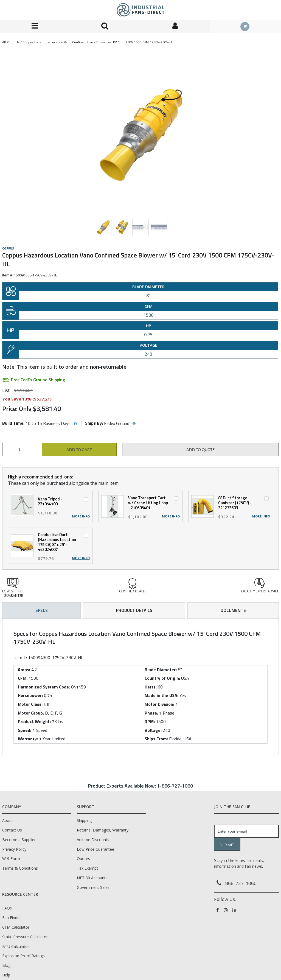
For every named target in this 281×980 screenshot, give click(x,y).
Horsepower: (30, 695)
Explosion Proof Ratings (23, 956)
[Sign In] (175, 26)
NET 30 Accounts (92, 878)
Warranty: (28, 739)
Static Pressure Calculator (25, 937)
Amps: (24, 670)
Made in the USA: (161, 695)
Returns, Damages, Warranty (103, 830)
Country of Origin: (162, 678)
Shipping (84, 820)
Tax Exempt (87, 868)
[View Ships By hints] (134, 424)
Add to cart (79, 450)
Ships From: (156, 739)
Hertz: (151, 687)
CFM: (23, 678)
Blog (6, 965)
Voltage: (153, 730)
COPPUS (8, 248)
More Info (81, 516)
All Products (11, 42)
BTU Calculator (16, 946)
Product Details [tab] (134, 610)
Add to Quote (200, 450)
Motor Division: (159, 704)
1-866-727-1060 (175, 786)
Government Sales (93, 887)
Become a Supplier (19, 840)
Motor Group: (31, 713)
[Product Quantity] (19, 450)
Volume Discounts (93, 840)
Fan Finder (12, 918)
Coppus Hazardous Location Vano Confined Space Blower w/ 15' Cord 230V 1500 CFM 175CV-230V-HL (98, 42)
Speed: (25, 730)
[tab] (140, 687)
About (8, 820)
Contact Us (12, 830)
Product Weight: (34, 721)
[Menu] (35, 26)
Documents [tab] (233, 610)
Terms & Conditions (20, 868)
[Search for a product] (105, 26)
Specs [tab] (42, 610)
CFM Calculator (16, 927)
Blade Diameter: (161, 670)
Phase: (151, 713)
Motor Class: (30, 704)
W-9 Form (11, 859)
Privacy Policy (14, 849)
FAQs (7, 908)
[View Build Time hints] (75, 424)
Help (6, 975)
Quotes (83, 859)
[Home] (140, 10)
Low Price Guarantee (95, 849)
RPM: (150, 721)
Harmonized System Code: (44, 687)
